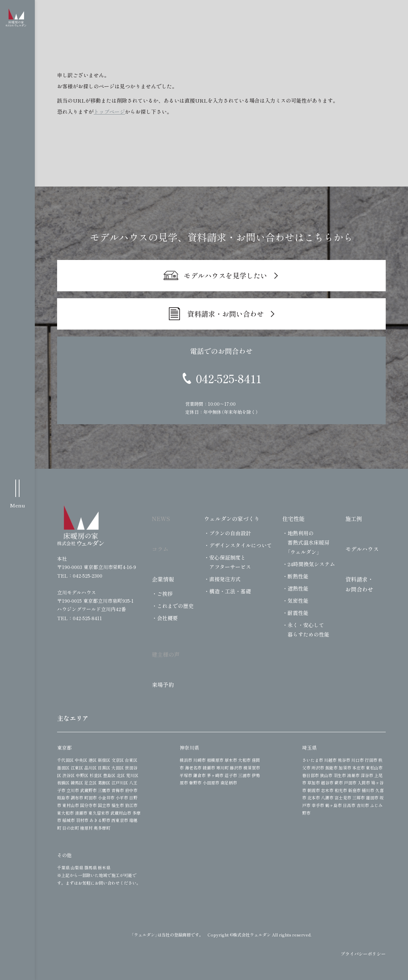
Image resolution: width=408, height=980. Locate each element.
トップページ (109, 112)
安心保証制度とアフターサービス (230, 562)
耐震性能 (298, 613)
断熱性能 (298, 576)
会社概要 (167, 618)
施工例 (354, 519)
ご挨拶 (165, 594)
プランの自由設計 (230, 533)
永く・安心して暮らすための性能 (308, 630)
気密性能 (298, 600)
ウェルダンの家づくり (232, 519)
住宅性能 (293, 519)
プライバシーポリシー (363, 954)
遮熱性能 (298, 588)
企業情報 (163, 579)
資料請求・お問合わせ (359, 584)
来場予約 (163, 685)
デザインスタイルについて (241, 545)
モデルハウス (362, 549)
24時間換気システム (311, 564)
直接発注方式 (225, 579)
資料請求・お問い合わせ (226, 314)
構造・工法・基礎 (230, 591)
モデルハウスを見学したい (226, 275)
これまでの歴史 (175, 606)
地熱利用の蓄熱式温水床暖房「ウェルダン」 (308, 542)
